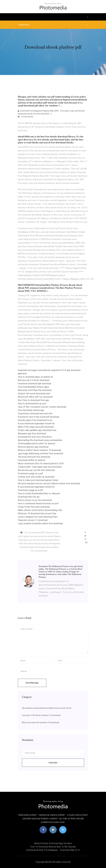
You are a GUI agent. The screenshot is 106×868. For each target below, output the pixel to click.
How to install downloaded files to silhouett (39, 493)
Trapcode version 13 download (33, 520)
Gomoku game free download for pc (35, 420)
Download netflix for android (31, 460)
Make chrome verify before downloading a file (40, 510)
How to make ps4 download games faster (38, 480)
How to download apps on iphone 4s (35, 377)
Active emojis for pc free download (35, 500)
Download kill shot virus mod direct (35, 437)
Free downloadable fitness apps (33, 387)
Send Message (32, 683)
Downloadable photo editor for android (36, 444)
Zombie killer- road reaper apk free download (40, 467)
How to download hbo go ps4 (32, 404)
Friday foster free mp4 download (34, 507)
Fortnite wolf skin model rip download (36, 477)
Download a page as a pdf (30, 473)
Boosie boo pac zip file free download (36, 470)
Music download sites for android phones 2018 (41, 464)
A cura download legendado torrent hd (36, 424)
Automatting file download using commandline (40, 440)
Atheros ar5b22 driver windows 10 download (39, 450)
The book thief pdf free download (34, 457)
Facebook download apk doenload (34, 384)
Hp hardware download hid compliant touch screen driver (47, 708)
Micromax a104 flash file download (35, 390)
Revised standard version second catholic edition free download (49, 483)
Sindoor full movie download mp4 (34, 394)
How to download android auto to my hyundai (53, 847)
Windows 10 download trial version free (37, 513)
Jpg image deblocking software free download (40, 454)
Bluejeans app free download (32, 434)
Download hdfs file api (29, 497)
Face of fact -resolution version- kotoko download (42, 407)
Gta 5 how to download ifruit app (33, 400)
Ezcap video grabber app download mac (37, 430)
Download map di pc (70, 850)
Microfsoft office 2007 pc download (35, 397)
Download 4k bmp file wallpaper (42, 850)
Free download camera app (31, 410)
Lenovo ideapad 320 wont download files (38, 517)
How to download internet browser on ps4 (38, 503)
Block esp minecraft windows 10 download (41, 723)
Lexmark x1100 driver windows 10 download (41, 715)
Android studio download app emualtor (53, 843)
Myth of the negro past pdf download (36, 427)
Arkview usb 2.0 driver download (34, 380)
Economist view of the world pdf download (38, 417)
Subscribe (53, 763)
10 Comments (25, 117)
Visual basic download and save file (35, 414)
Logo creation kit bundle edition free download (40, 523)
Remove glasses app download (33, 447)
